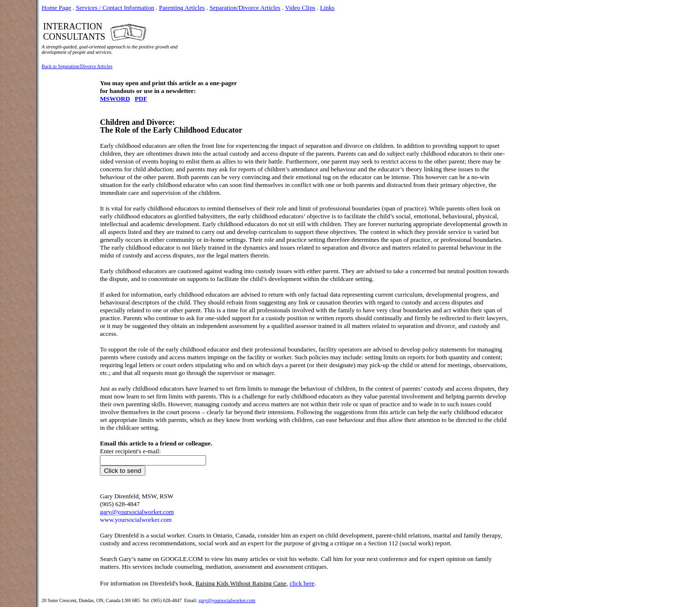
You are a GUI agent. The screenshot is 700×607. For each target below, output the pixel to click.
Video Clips (300, 8)
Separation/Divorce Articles (245, 8)
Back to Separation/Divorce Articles (77, 66)
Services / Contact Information (115, 8)
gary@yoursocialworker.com (227, 600)
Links (327, 8)
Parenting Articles (182, 8)
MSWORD (115, 99)
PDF (141, 99)
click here (302, 583)
